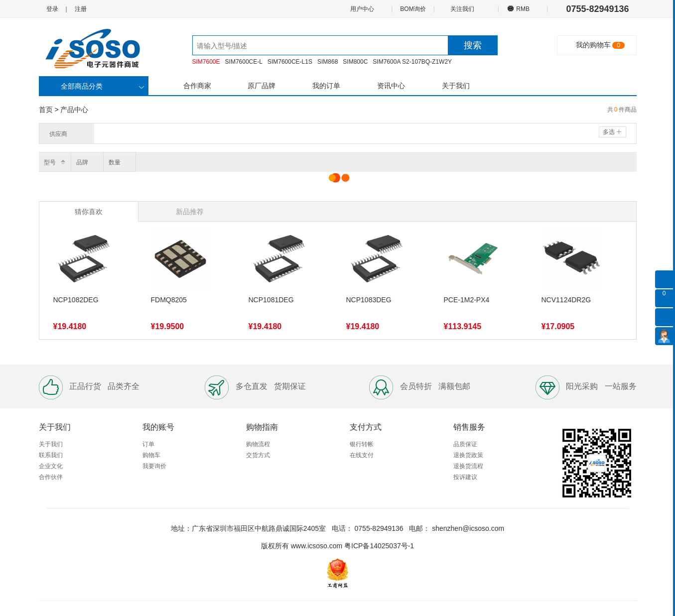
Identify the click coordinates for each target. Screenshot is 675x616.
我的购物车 (593, 45)
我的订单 (326, 86)
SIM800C (355, 62)
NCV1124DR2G (566, 300)
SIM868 (328, 62)
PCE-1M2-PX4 (467, 300)
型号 (50, 162)
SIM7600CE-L (244, 62)
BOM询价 (413, 9)
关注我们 (463, 8)
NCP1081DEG (271, 300)
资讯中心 (391, 86)
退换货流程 (468, 466)
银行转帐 (362, 444)
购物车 (151, 455)
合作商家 (197, 86)
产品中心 (74, 110)
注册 (81, 9)
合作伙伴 (51, 477)
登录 (52, 9)
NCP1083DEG (369, 300)
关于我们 (456, 86)
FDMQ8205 (169, 300)
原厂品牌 (262, 86)
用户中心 (362, 9)
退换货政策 (468, 455)
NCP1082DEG (76, 300)
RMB (523, 8)
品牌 (82, 162)
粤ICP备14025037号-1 (379, 546)
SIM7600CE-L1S (290, 62)
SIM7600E (206, 62)
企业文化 (51, 466)
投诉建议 (465, 477)
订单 (148, 444)
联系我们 (51, 455)
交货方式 (258, 455)
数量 (115, 162)
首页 (46, 110)
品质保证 (465, 444)
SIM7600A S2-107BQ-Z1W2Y (412, 62)
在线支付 (362, 455)
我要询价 (154, 466)
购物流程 (258, 444)
